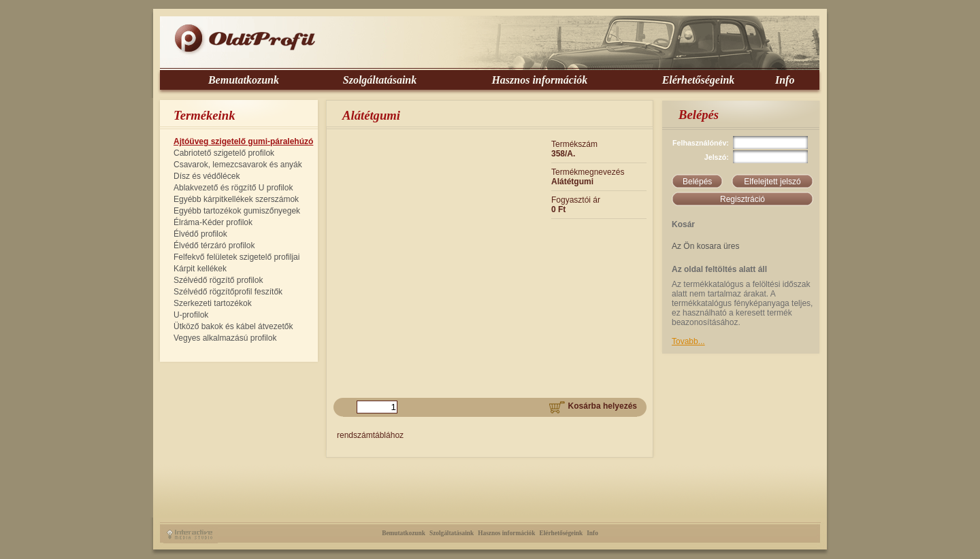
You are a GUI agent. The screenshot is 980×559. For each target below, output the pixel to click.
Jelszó (716, 157)
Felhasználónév (699, 143)
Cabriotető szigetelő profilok (224, 153)
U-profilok (191, 315)
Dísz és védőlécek (207, 176)
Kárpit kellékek (200, 269)
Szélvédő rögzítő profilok (218, 280)
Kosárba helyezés (593, 406)
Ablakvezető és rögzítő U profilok (233, 188)
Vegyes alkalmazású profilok (225, 338)
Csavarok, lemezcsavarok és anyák (238, 165)
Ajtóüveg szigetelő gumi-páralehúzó (243, 141)
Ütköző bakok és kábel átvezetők (233, 326)
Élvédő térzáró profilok (214, 245)
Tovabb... (688, 341)
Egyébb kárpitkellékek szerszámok (236, 199)
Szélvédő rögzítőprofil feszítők (228, 292)
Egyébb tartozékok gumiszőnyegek (237, 211)
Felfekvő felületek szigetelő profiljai (236, 257)
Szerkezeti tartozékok (213, 303)
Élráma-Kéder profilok (213, 222)
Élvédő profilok (200, 234)
